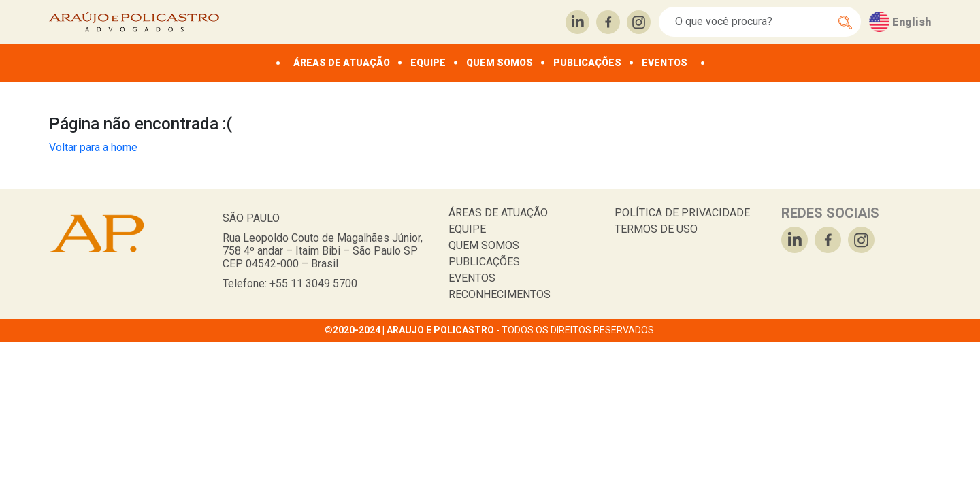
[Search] (752, 22)
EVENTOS (665, 63)
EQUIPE (428, 63)
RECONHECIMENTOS (500, 294)
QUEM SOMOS (500, 63)
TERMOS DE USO (656, 229)
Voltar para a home (93, 147)
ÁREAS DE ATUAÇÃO (342, 63)
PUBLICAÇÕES (587, 63)
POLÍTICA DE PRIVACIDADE (682, 213)
